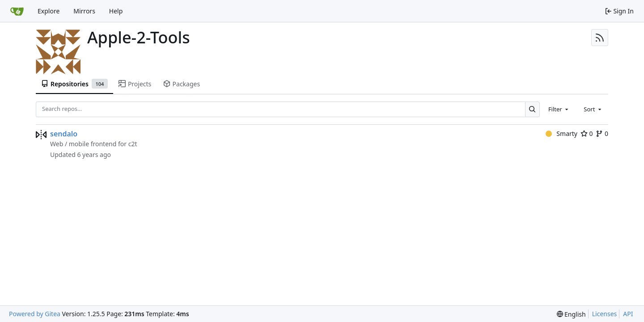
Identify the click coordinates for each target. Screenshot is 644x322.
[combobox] (559, 109)
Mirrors (84, 11)
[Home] (17, 11)
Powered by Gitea (35, 314)
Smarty (561, 133)
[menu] (571, 314)
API (628, 314)
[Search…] (532, 109)
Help (116, 11)
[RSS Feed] (600, 38)
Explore (49, 11)
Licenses (605, 314)
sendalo (64, 134)
